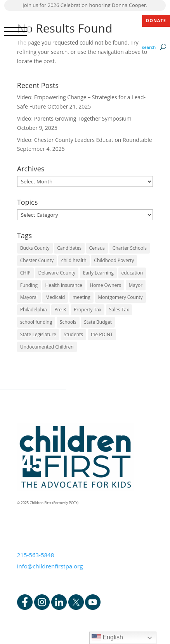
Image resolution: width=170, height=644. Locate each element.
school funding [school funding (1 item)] (36, 322)
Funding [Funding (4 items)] (29, 285)
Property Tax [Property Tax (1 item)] (88, 310)
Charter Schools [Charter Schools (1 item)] (130, 248)
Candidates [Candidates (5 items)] (69, 248)
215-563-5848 (36, 555)
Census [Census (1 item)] (97, 248)
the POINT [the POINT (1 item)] (102, 334)
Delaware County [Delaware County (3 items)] (57, 273)
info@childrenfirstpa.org (50, 566)
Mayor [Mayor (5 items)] (136, 285)
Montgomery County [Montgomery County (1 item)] (121, 297)
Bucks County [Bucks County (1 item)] (35, 248)
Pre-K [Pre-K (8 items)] (60, 310)
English (107, 638)
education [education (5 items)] (132, 273)
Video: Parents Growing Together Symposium (74, 118)
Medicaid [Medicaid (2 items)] (55, 297)
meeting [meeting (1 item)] (82, 297)
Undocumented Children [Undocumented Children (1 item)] (47, 347)
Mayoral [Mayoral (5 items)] (29, 297)
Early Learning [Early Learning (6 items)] (98, 273)
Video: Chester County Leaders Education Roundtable (85, 140)
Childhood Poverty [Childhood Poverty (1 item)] (114, 260)
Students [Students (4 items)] (73, 334)
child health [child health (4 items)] (74, 260)
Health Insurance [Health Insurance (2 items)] (64, 285)
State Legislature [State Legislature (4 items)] (38, 334)
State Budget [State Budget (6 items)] (98, 322)
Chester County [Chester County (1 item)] (37, 260)
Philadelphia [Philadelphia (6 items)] (34, 310)
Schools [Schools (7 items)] (68, 322)
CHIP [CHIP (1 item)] (25, 273)
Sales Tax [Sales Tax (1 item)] (119, 310)
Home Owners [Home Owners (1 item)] (106, 285)
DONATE (156, 20)
